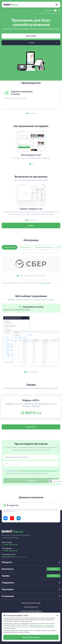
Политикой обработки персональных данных (38, 471)
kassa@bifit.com (8, 557)
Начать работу (31, 36)
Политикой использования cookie (43, 625)
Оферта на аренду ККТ (31, 607)
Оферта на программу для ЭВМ (31, 603)
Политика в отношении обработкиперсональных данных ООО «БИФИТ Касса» (31, 612)
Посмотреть (53, 569)
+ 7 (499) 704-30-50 (10, 545)
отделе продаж (46, 283)
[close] (61, 481)
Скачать (43, 43)
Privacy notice (56, 481)
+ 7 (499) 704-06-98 (10, 551)
